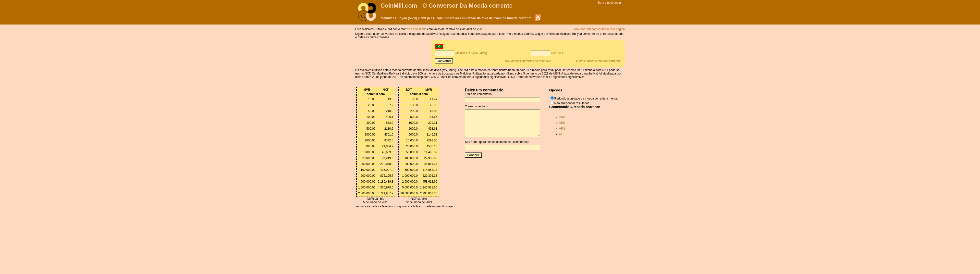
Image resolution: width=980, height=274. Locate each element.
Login (617, 3)
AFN (562, 129)
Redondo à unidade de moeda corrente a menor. (586, 99)
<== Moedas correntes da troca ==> (528, 61)
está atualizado (417, 29)
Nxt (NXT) (558, 53)
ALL (562, 134)
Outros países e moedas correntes (599, 61)
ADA (562, 117)
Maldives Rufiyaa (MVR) (471, 53)
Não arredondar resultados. (572, 103)
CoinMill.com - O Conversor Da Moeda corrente (447, 6)
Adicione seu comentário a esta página (599, 29)
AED (562, 123)
